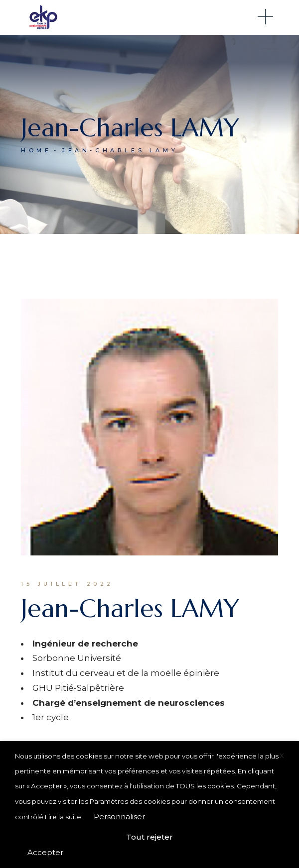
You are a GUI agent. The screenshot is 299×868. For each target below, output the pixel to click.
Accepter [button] (45, 852)
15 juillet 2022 (67, 584)
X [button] (282, 756)
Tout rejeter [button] (149, 837)
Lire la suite (63, 817)
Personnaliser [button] (119, 816)
